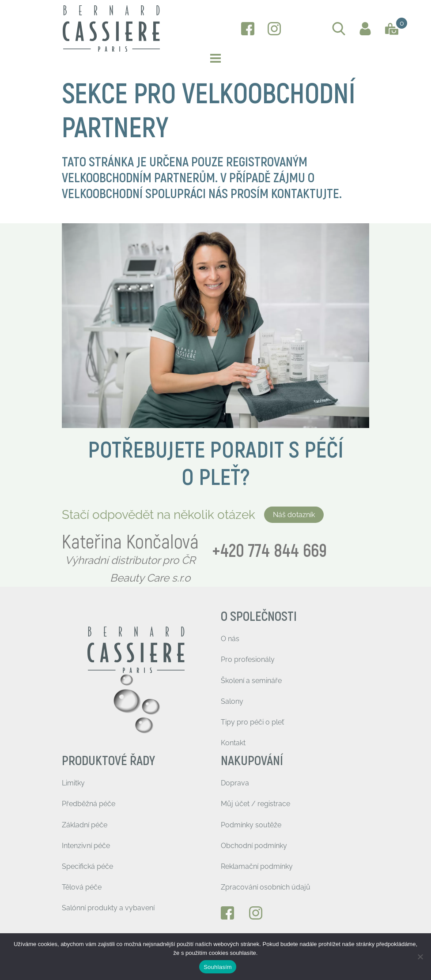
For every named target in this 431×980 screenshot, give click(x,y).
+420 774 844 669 (269, 551)
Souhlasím (218, 967)
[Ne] (420, 957)
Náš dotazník (294, 515)
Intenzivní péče (86, 846)
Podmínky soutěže (251, 825)
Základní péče (85, 825)
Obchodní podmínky (254, 846)
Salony (232, 701)
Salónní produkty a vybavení (108, 908)
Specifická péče (87, 866)
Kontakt (233, 743)
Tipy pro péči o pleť (252, 722)
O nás (230, 639)
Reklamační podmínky (257, 866)
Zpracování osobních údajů (266, 887)
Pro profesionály (248, 659)
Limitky (73, 783)
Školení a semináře (251, 681)
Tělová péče (82, 887)
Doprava (235, 783)
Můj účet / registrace (255, 804)
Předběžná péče (89, 804)
